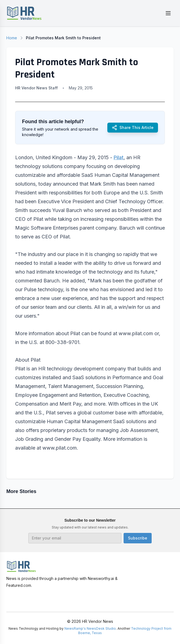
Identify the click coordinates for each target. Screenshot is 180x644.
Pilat (119, 157)
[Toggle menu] (168, 13)
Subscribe (138, 538)
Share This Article (133, 128)
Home (12, 38)
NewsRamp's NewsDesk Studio (90, 628)
